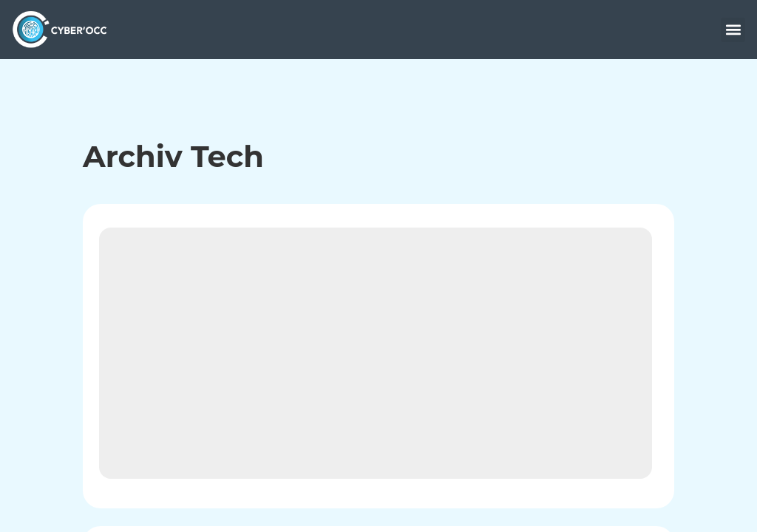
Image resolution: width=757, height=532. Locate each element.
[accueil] (64, 29)
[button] (733, 30)
